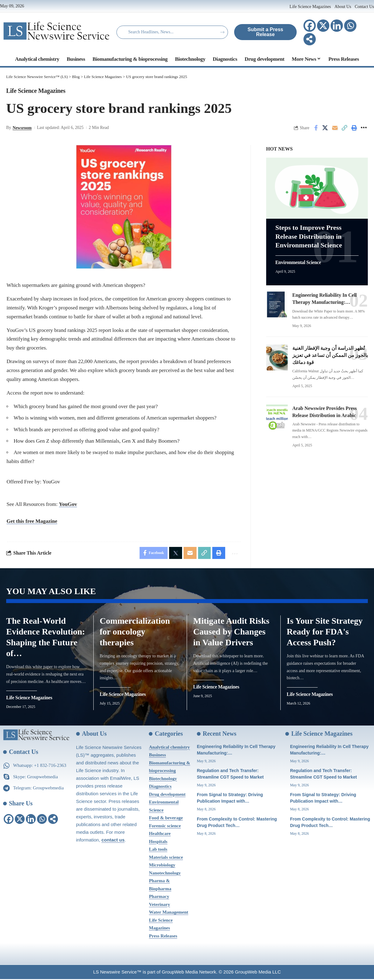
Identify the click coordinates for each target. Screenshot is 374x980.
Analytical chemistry (169, 748)
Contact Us (364, 7)
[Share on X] (325, 128)
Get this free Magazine (32, 521)
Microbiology (162, 866)
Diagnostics (160, 787)
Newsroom (22, 128)
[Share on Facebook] (316, 128)
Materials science (166, 858)
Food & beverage (166, 819)
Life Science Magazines (311, 7)
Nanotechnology (165, 874)
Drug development (167, 795)
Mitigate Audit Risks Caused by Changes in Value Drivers (231, 633)
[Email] (335, 128)
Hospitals (158, 842)
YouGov (68, 504)
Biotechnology (163, 779)
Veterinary (159, 905)
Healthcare (160, 834)
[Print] (354, 128)
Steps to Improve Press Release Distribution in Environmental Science (309, 235)
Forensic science (165, 827)
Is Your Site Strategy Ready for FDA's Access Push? (325, 633)
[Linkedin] (337, 26)
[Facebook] (310, 26)
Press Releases (163, 937)
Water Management (169, 913)
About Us (343, 7)
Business (157, 756)
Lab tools (158, 850)
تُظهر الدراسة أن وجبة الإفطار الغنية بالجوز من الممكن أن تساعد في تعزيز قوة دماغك (330, 354)
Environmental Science (299, 261)
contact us (113, 841)
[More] (310, 39)
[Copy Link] (344, 128)
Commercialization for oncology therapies (135, 633)
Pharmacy (159, 897)
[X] (323, 26)
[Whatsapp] (350, 26)
